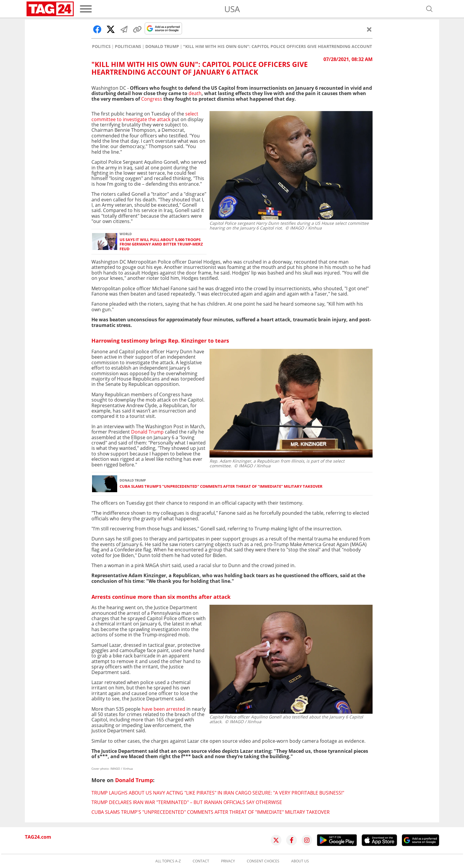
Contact (201, 861)
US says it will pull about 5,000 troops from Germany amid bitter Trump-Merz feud (161, 244)
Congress (152, 99)
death (195, 93)
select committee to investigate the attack (145, 116)
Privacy (228, 861)
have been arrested (164, 709)
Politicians (128, 46)
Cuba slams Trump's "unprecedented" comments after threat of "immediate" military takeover (221, 486)
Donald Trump (162, 46)
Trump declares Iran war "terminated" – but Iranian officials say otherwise (187, 802)
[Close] (369, 29)
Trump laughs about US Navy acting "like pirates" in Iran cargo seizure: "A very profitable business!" (218, 793)
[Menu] (86, 9)
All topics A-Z (168, 861)
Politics (101, 46)
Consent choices (263, 861)
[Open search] (429, 9)
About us (300, 861)
